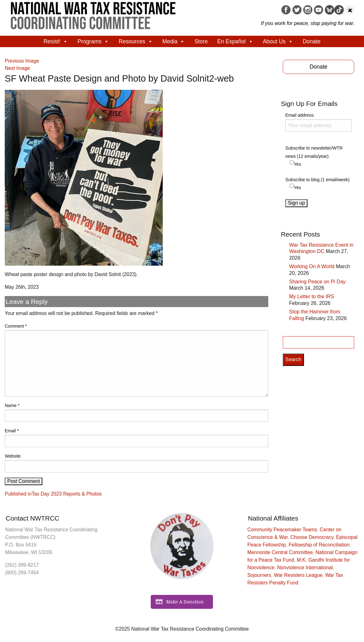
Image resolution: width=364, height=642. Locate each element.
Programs (93, 41)
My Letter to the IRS (312, 296)
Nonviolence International (305, 568)
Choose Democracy (312, 537)
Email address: (318, 122)
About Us (278, 41)
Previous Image (22, 61)
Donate (312, 41)
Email (12, 431)
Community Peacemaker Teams (282, 530)
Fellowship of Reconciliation (319, 545)
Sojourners (259, 575)
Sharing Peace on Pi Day (317, 282)
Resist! (56, 41)
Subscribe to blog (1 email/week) (317, 180)
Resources (136, 41)
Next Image (17, 68)
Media (174, 41)
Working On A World (312, 266)
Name (12, 405)
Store (201, 41)
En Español (235, 41)
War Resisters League (298, 575)
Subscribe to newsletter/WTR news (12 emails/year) (314, 152)
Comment (16, 326)
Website (13, 456)
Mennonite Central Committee (280, 552)
